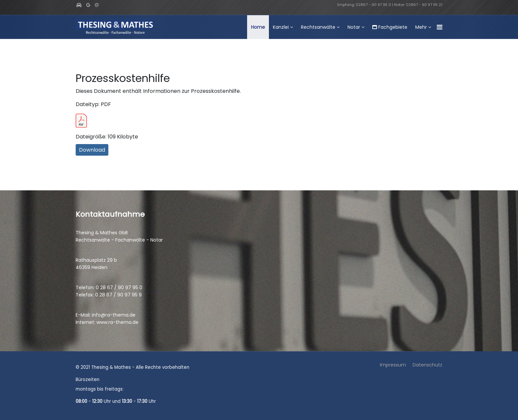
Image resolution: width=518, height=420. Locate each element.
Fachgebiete (390, 27)
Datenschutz (427, 365)
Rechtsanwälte (318, 27)
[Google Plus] (88, 5)
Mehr (421, 27)
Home (258, 27)
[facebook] (79, 5)
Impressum (393, 365)
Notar (354, 27)
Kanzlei (281, 27)
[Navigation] (440, 27)
